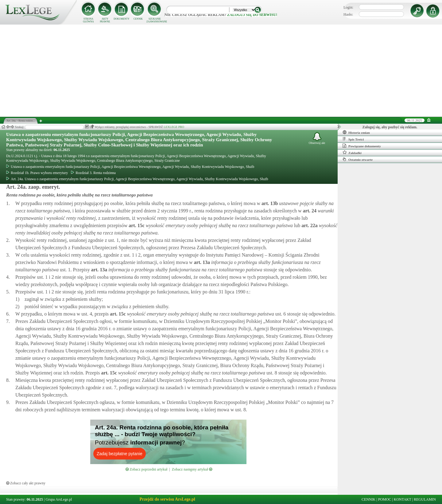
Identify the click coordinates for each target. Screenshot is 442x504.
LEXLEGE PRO (174, 127)
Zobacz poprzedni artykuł (146, 469)
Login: (348, 7)
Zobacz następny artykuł (192, 469)
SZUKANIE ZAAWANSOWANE (155, 20)
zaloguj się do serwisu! (252, 15)
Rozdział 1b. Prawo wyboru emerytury (37, 173)
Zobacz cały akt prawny (26, 483)
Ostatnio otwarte (358, 159)
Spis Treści (353, 139)
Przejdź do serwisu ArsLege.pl (167, 499)
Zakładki (352, 153)
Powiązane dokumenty (362, 146)
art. (269, 203)
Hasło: (348, 14)
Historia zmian (356, 132)
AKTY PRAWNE (105, 20)
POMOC (385, 499)
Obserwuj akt (317, 138)
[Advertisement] (221, 71)
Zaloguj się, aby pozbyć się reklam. (390, 127)
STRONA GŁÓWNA (88, 20)
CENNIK (138, 19)
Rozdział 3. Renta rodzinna (93, 173)
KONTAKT (403, 499)
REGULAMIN (425, 499)
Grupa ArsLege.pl (59, 499)
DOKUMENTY (122, 19)
